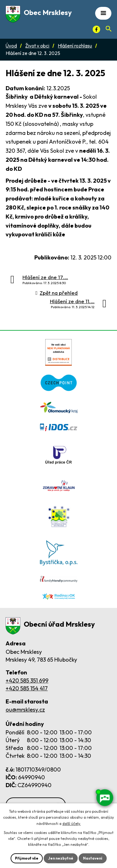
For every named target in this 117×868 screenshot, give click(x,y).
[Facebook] (96, 29)
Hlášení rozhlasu (75, 46)
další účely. (72, 824)
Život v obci (37, 46)
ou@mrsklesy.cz (25, 710)
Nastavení (93, 858)
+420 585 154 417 (27, 688)
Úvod (11, 46)
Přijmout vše (27, 858)
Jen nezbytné (61, 858)
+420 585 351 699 (27, 681)
